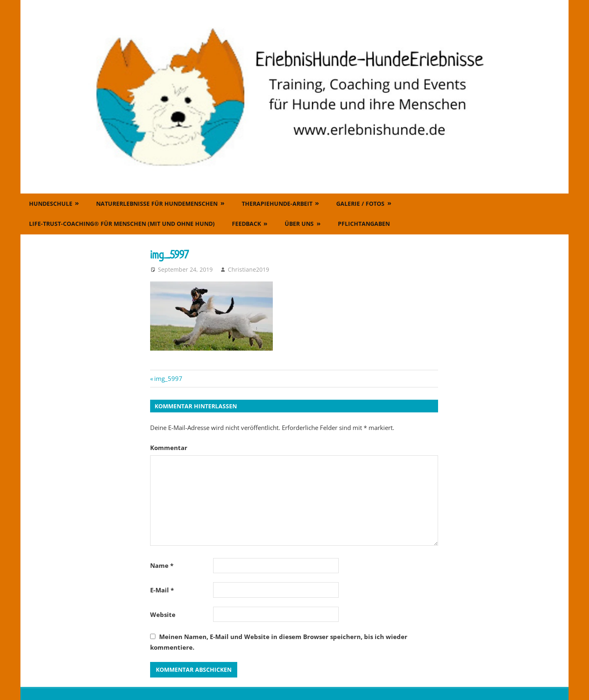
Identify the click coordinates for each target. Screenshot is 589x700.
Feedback (246, 224)
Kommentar (169, 448)
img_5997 (168, 378)
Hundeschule (51, 204)
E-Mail (162, 590)
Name (162, 565)
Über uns (299, 224)
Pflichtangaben (364, 224)
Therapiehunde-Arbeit (277, 204)
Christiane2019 (248, 269)
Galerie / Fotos (360, 204)
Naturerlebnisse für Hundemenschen (157, 204)
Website (163, 614)
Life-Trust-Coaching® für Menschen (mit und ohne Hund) (122, 224)
